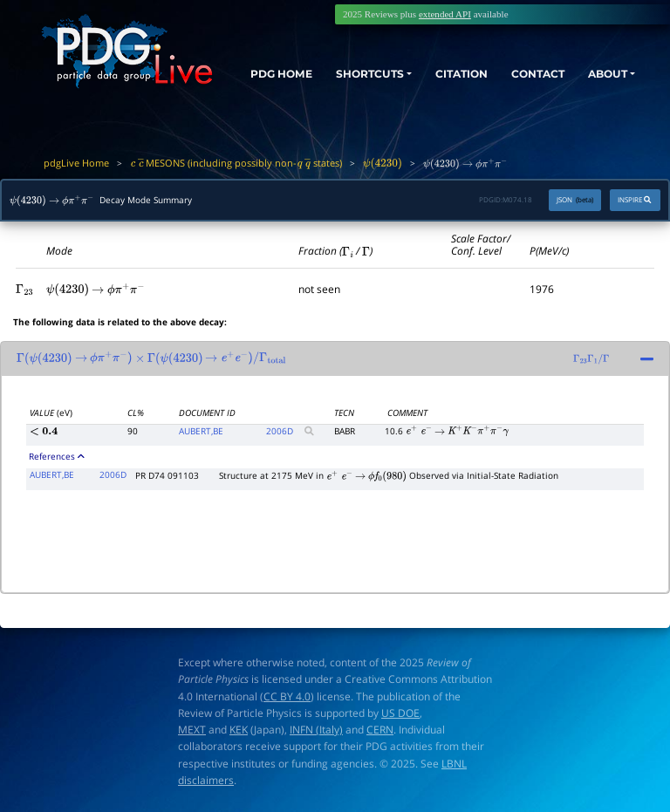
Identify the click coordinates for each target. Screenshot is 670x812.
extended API (445, 14)
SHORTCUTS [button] (346, 72)
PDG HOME (261, 87)
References (57, 456)
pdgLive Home (76, 163)
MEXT (192, 730)
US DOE (400, 713)
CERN (380, 730)
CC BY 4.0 (287, 696)
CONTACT (528, 72)
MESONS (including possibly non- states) (236, 163)
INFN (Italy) (316, 730)
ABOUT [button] (603, 72)
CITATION (446, 72)
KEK (239, 730)
